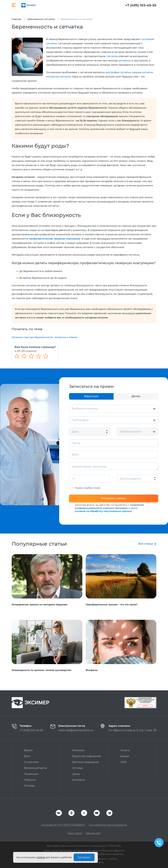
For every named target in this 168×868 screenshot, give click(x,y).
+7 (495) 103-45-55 (141, 5)
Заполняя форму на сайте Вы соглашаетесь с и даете (109, 508)
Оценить (145, 706)
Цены (76, 774)
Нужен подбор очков (87, 488)
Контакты (79, 780)
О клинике (31, 762)
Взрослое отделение (86, 756)
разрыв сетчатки (143, 72)
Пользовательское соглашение (108, 825)
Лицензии (31, 774)
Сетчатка (112, 56)
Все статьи (146, 544)
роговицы (125, 61)
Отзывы (30, 786)
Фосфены (92, 670)
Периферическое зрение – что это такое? (112, 605)
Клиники (78, 750)
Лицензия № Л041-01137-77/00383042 (63, 825)
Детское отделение (85, 762)
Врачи (28, 750)
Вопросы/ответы (35, 768)
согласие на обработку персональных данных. (103, 511)
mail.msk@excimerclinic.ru (76, 730)
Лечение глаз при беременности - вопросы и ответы (44, 337)
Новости (30, 780)
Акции (125, 756)
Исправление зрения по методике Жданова (39, 605)
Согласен (84, 857)
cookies (41, 857)
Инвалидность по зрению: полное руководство (42, 670)
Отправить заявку (114, 498)
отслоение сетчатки (59, 77)
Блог (27, 756)
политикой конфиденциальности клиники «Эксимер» (109, 507)
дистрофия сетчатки (118, 72)
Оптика (77, 768)
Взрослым (91, 396)
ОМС (124, 762)
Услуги (125, 750)
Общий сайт (93, 833)
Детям (136, 396)
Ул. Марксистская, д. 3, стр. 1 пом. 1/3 (132, 730)
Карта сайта (75, 833)
